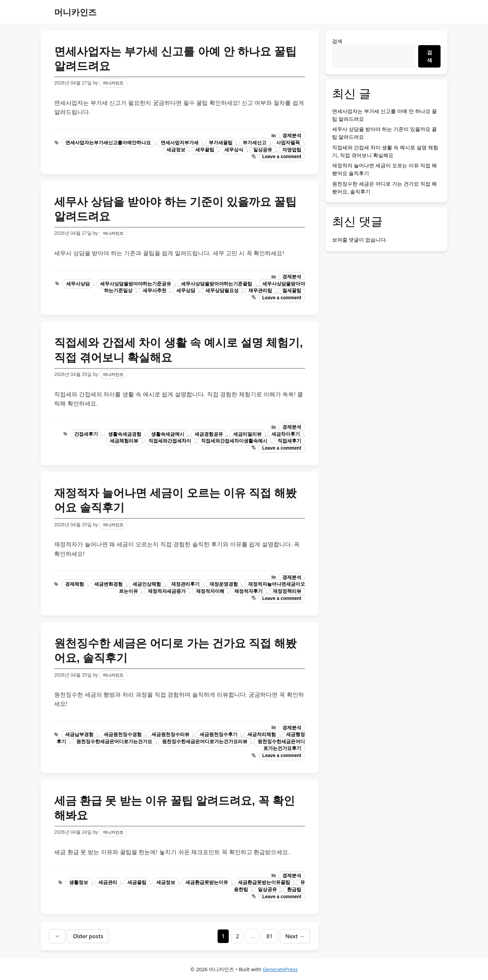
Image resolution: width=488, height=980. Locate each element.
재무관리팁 (260, 291)
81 (271, 936)
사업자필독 (288, 143)
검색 (337, 41)
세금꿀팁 (137, 882)
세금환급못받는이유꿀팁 (264, 882)
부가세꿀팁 (221, 143)
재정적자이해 (210, 591)
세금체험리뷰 (124, 441)
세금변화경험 (108, 584)
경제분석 (292, 136)
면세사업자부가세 (180, 143)
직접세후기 (289, 441)
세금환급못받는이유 (207, 882)
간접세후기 (86, 434)
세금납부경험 (79, 734)
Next (295, 936)
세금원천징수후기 (219, 734)
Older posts (88, 936)
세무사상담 (78, 284)
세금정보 (176, 150)
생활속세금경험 (125, 434)
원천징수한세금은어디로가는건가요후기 (281, 745)
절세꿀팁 (292, 291)
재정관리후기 (185, 584)
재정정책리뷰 (287, 591)
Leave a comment (282, 157)
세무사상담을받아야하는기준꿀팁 (217, 284)
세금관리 (108, 882)
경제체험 (75, 584)
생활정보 (79, 882)
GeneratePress (280, 969)
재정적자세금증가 (167, 591)
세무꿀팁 (205, 150)
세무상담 (186, 291)
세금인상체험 (147, 584)
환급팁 (294, 890)
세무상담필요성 (222, 291)
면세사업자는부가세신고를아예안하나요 (108, 143)
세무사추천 (155, 291)
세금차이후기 (286, 434)
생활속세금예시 (168, 434)
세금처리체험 (262, 734)
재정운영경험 (224, 584)
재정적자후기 (248, 591)
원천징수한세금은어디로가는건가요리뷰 (205, 742)
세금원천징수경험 (123, 734)
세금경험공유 (209, 434)
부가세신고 (255, 143)
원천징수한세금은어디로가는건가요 (114, 742)
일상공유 (263, 150)
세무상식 (234, 150)
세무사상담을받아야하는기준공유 (136, 284)
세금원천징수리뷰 (170, 734)
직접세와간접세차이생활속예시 (234, 441)
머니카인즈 (75, 12)
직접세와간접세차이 (170, 441)
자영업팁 (292, 150)
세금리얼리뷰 (247, 434)
